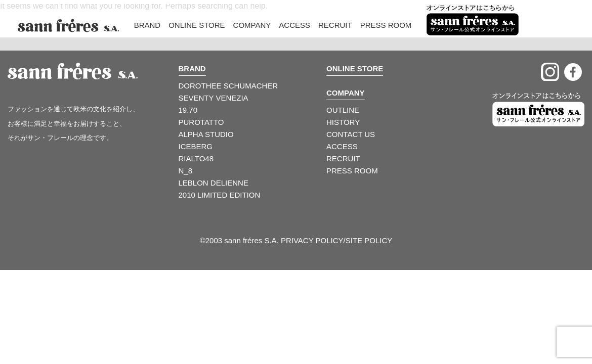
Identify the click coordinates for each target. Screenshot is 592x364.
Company (252, 25)
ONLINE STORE (355, 69)
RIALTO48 (196, 158)
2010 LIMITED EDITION (220, 195)
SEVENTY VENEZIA (214, 98)
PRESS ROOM (352, 171)
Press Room (386, 25)
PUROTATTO (201, 122)
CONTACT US (351, 134)
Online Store (197, 25)
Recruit (335, 25)
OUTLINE (343, 110)
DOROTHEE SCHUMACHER (228, 86)
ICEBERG (196, 146)
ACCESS (342, 146)
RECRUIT (343, 158)
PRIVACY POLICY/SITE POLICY (336, 240)
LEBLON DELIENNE (214, 183)
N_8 (186, 171)
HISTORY (343, 122)
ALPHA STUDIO (206, 134)
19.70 (188, 110)
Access (294, 25)
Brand (147, 25)
